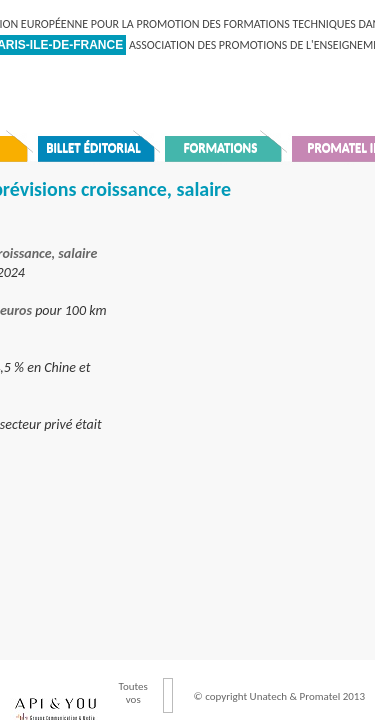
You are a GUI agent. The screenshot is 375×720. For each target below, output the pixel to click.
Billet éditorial (93, 147)
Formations (221, 147)
